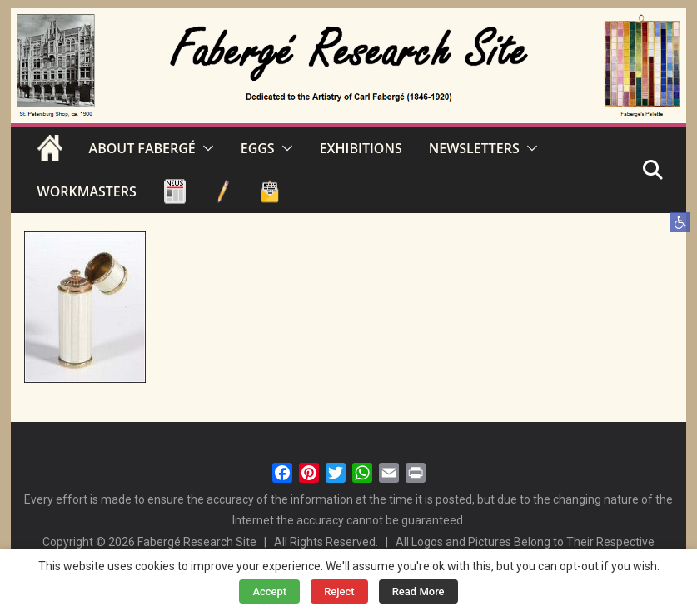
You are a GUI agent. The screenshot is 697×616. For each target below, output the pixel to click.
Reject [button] (339, 591)
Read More (418, 591)
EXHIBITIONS (361, 148)
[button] (680, 222)
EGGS (258, 148)
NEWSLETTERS (474, 148)
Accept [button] (269, 591)
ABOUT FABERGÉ (142, 148)
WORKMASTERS (87, 191)
